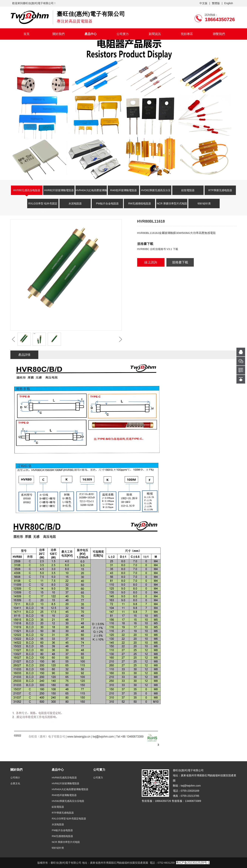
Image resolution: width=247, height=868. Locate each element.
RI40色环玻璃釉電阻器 (124, 190)
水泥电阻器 (75, 203)
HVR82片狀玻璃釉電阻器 (59, 190)
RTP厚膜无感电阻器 (220, 190)
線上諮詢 (151, 262)
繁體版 (216, 3)
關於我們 (58, 34)
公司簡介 (15, 778)
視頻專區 (187, 34)
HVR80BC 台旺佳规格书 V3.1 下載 (158, 249)
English (229, 3)
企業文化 (15, 783)
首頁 (26, 34)
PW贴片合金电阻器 (107, 203)
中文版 (203, 3)
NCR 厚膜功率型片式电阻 (172, 203)
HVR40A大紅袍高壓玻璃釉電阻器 (91, 193)
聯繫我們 (219, 34)
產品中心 (91, 34)
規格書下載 (180, 262)
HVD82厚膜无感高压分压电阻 (156, 193)
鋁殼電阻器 (188, 190)
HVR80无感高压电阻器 (27, 190)
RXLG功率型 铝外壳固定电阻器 (43, 206)
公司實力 (123, 34)
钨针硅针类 (204, 203)
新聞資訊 (155, 34)
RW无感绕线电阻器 (140, 203)
